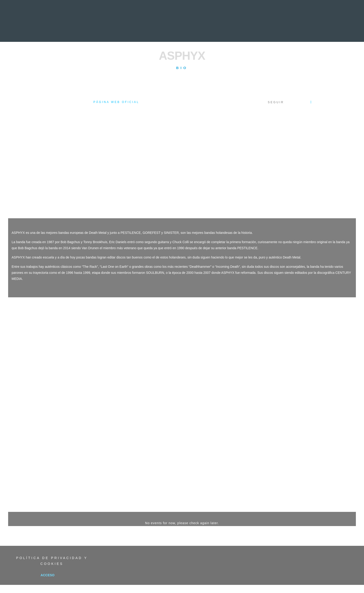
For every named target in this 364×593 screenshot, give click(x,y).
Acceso (48, 575)
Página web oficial (116, 102)
